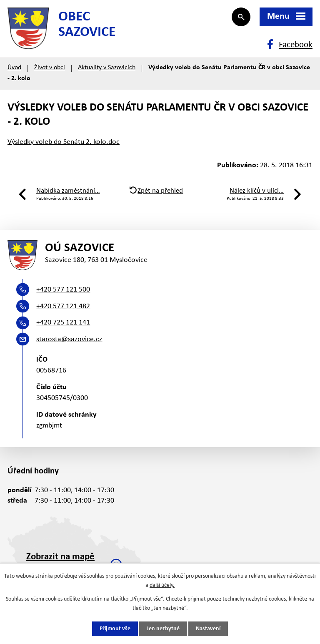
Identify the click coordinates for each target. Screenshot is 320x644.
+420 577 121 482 (63, 306)
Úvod (14, 68)
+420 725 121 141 (63, 323)
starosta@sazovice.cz (69, 339)
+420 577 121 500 (63, 290)
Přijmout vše (115, 629)
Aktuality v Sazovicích (107, 68)
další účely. (162, 585)
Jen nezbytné (163, 629)
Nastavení (208, 629)
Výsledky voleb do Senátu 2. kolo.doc (64, 142)
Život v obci (50, 68)
